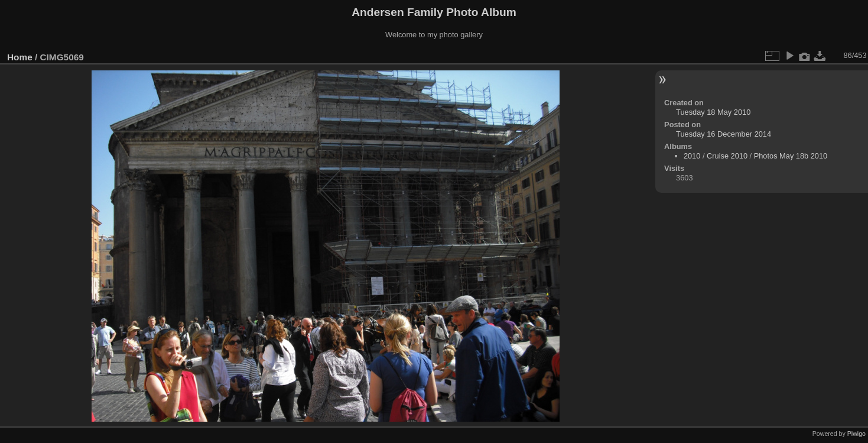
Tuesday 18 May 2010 (713, 112)
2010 (692, 156)
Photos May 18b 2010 (791, 156)
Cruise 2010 (727, 156)
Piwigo (856, 434)
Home (20, 57)
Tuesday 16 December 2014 (724, 134)
